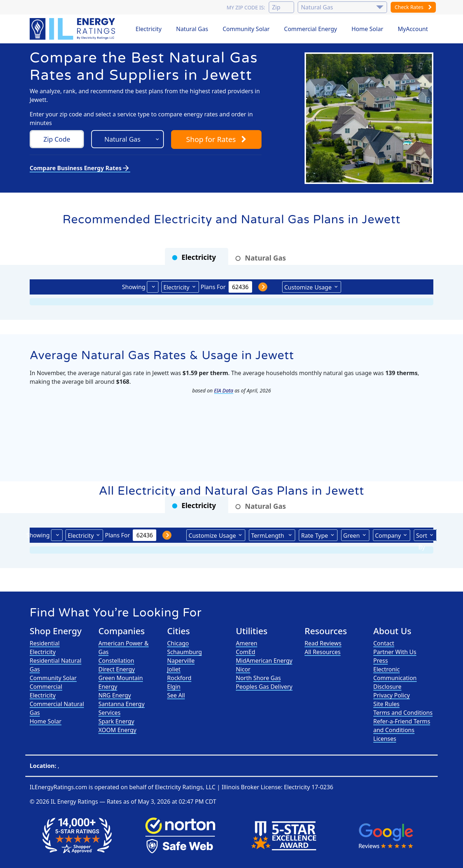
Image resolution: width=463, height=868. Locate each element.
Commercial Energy (310, 29)
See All (176, 695)
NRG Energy (115, 695)
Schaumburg (184, 652)
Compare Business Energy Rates (80, 168)
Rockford (179, 678)
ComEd (246, 652)
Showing (133, 287)
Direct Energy (117, 669)
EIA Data (224, 390)
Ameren (247, 643)
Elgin (174, 687)
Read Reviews (323, 643)
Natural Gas (192, 29)
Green (352, 536)
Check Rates (413, 7)
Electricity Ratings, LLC (185, 787)
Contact (384, 643)
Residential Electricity (45, 648)
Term (268, 535)
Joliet (174, 669)
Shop (216, 139)
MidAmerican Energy (264, 661)
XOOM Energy (117, 730)
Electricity (149, 29)
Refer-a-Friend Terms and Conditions (402, 726)
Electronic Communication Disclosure (395, 678)
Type (314, 535)
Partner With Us (395, 652)
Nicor (243, 669)
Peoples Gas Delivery (264, 687)
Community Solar (246, 29)
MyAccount (413, 29)
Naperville (181, 661)
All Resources (323, 652)
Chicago (178, 643)
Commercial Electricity (46, 691)
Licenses (385, 739)
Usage (308, 287)
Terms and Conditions (403, 713)
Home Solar (368, 29)
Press (381, 661)
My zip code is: (246, 7)
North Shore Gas (258, 678)
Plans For (213, 287)
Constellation (116, 661)
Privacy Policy (392, 695)
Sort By (422, 536)
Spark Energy (116, 721)
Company (388, 536)
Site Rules (386, 704)
